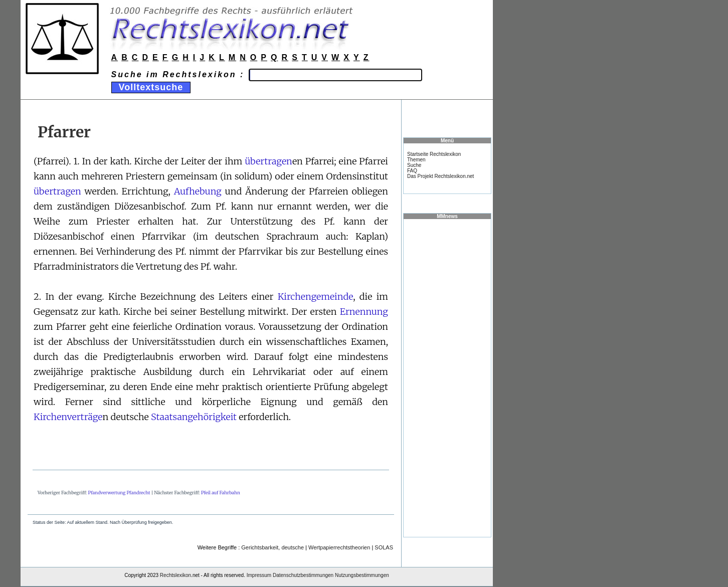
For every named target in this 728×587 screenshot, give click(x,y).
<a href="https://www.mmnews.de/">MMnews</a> (447, 377)
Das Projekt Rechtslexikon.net (440, 176)
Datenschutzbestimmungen (303, 575)
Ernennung (364, 312)
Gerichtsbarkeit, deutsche (272, 547)
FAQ (412, 171)
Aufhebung (198, 191)
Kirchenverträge (68, 417)
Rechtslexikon (175, 575)
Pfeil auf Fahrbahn (221, 493)
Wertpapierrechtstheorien (339, 547)
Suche (414, 165)
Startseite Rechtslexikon (434, 154)
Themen (416, 160)
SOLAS (384, 547)
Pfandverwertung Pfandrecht (119, 493)
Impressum (259, 575)
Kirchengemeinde (316, 297)
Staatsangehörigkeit (194, 417)
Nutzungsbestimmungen (362, 575)
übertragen (268, 161)
